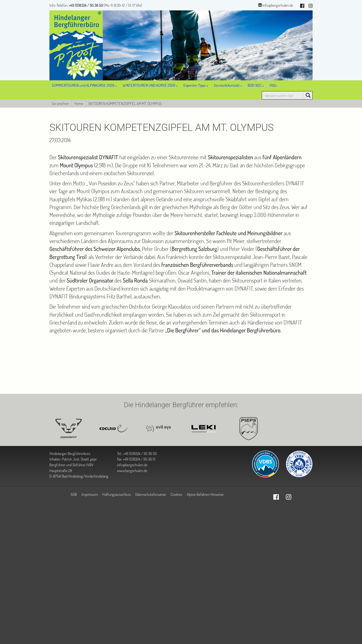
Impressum (90, 494)
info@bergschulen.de (278, 5)
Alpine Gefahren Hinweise (205, 494)
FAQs (273, 85)
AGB (74, 494)
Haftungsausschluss (117, 494)
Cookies (176, 494)
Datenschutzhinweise (151, 494)
